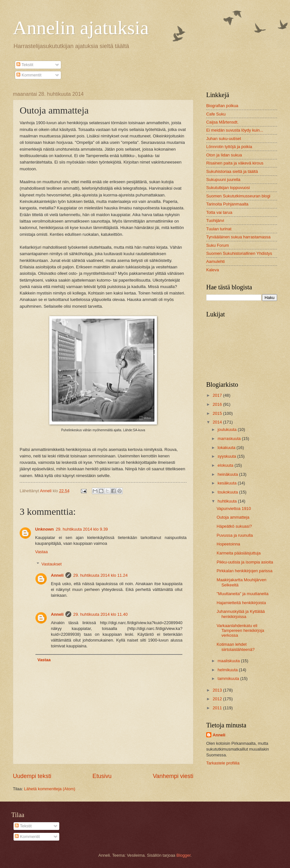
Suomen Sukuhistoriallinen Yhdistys (239, 253)
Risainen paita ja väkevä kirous (235, 163)
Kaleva (213, 270)
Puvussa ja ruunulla (235, 535)
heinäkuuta (228, 474)
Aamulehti (215, 261)
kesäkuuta (227, 483)
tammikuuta (229, 678)
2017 (218, 395)
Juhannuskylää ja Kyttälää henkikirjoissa (241, 614)
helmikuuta (228, 670)
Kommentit (29, 75)
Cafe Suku (216, 114)
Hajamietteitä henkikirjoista (241, 603)
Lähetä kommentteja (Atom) (50, 789)
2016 (218, 404)
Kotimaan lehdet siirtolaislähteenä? (236, 647)
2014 (218, 422)
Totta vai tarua (219, 212)
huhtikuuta (228, 501)
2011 (218, 708)
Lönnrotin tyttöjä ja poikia (229, 147)
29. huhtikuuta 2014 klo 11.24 (100, 575)
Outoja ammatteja (233, 517)
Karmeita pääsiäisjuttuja (239, 553)
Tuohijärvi (215, 220)
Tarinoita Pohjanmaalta (227, 204)
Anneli (57, 575)
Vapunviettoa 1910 (234, 509)
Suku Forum (217, 245)
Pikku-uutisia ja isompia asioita (245, 562)
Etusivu (102, 776)
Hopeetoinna (228, 544)
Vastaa (41, 552)
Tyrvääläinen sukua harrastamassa (238, 237)
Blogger (184, 855)
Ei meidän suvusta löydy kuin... (235, 130)
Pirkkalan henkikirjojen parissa (244, 571)
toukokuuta (228, 492)
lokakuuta (227, 448)
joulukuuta (227, 429)
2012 (218, 699)
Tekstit (25, 65)
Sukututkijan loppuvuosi (228, 188)
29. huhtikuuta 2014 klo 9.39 (82, 529)
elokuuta (226, 465)
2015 (218, 413)
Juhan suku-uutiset (224, 139)
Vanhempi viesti (173, 776)
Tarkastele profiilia (223, 763)
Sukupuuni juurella (223, 180)
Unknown (44, 529)
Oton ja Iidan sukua (224, 155)
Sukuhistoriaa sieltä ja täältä (232, 171)
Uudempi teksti (32, 776)
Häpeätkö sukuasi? (234, 526)
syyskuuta (227, 456)
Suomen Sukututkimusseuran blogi (238, 196)
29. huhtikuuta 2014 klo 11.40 (100, 614)
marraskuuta (230, 439)
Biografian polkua (222, 106)
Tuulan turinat (219, 229)
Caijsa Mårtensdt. (222, 122)
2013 (218, 690)
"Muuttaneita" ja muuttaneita (242, 594)
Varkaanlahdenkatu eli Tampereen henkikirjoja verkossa (240, 631)
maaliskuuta (229, 661)
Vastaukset (52, 564)
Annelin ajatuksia (81, 28)
